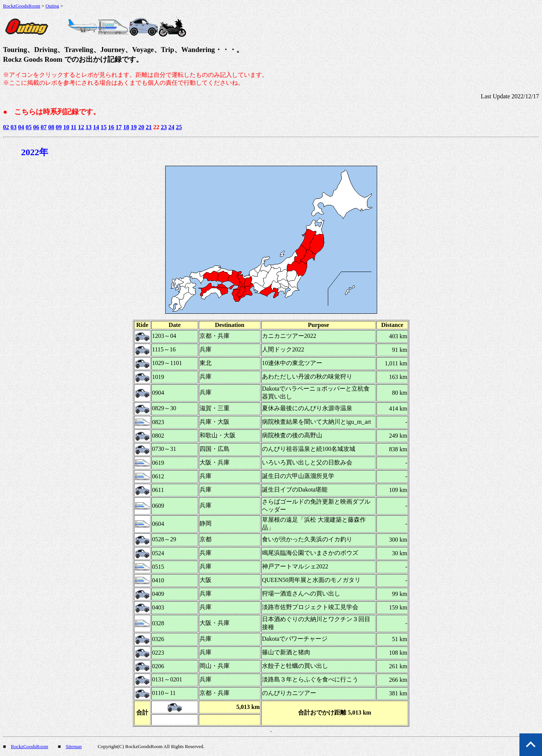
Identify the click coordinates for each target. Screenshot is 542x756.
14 (96, 127)
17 (119, 127)
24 (171, 127)
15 (104, 127)
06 (36, 127)
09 (59, 127)
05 (29, 127)
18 (126, 127)
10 (66, 127)
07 (44, 127)
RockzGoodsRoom (22, 6)
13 (88, 127)
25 (179, 127)
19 (134, 127)
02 (6, 127)
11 (74, 127)
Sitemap (74, 746)
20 (141, 127)
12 (81, 127)
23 (164, 127)
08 (51, 127)
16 (111, 127)
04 (21, 127)
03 (14, 127)
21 (149, 127)
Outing (52, 6)
